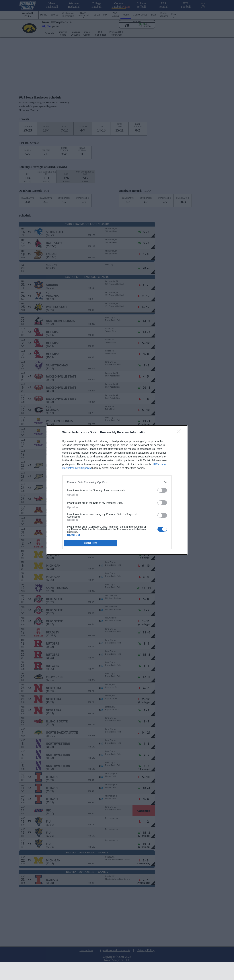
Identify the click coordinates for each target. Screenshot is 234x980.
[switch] (162, 490)
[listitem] (117, 482)
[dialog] (117, 490)
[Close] (180, 433)
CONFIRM (91, 543)
